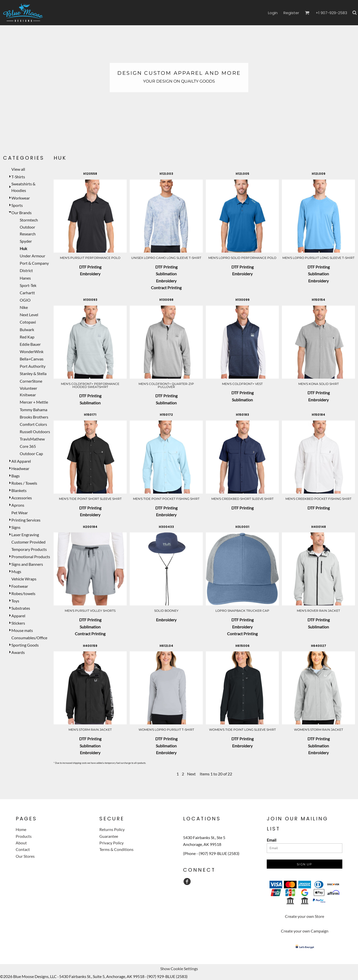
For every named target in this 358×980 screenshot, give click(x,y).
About (21, 843)
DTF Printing (90, 267)
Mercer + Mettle (34, 402)
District (26, 270)
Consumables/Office (29, 638)
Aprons (18, 505)
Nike (24, 307)
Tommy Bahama (33, 410)
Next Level (29, 315)
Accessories (22, 498)
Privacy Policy (111, 843)
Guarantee (109, 836)
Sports (17, 205)
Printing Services (26, 520)
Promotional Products (31, 557)
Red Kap (27, 337)
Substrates (21, 608)
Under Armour (32, 256)
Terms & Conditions (116, 849)
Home (21, 829)
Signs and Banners (27, 564)
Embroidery (90, 274)
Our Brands (21, 213)
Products (24, 836)
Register (291, 13)
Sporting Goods (25, 645)
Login (273, 13)
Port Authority (33, 366)
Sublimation (166, 274)
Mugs (16, 571)
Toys (15, 601)
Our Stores (25, 856)
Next (191, 774)
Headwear (20, 468)
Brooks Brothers (34, 417)
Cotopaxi (28, 322)
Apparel (18, 616)
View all (18, 169)
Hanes (25, 278)
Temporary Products (29, 549)
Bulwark (27, 329)
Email (272, 840)
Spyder (26, 241)
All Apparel (21, 461)
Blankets (19, 490)
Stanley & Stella (33, 373)
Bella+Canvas (32, 359)
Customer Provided (28, 542)
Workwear (21, 198)
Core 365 (28, 446)
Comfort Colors (33, 424)
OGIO (25, 300)
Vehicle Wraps (24, 579)
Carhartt (27, 293)
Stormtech (29, 220)
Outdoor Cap (31, 454)
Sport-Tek (28, 285)
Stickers (18, 623)
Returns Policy (112, 829)
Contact (23, 849)
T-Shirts (18, 177)
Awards (18, 652)
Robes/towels (23, 593)
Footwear (20, 586)
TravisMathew (32, 439)
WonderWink (32, 351)
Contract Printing (166, 288)
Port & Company (34, 263)
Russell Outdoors (35, 432)
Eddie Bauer (30, 344)
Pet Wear (20, 513)
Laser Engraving (25, 535)
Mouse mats (22, 630)
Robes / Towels (24, 483)
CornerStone (31, 381)
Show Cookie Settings (179, 969)
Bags (16, 476)
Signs (16, 527)
